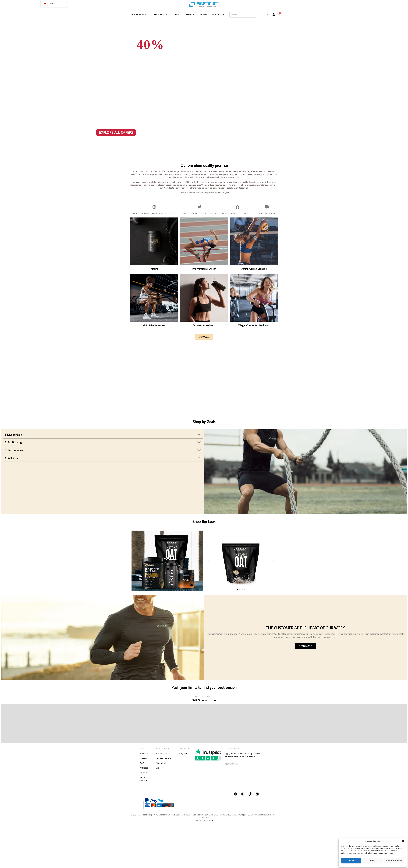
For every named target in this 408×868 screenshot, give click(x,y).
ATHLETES (190, 15)
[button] (403, 841)
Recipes (144, 773)
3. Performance (14, 450)
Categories (182, 753)
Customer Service (163, 758)
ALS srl (210, 821)
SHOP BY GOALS (162, 15)
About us (144, 753)
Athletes (144, 768)
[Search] (267, 15)
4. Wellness (11, 458)
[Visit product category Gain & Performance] (154, 300)
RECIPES (203, 15)
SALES (178, 15)
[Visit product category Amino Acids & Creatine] (254, 244)
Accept (351, 861)
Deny (373, 861)
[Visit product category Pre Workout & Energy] (204, 244)
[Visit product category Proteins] (154, 244)
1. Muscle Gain (13, 435)
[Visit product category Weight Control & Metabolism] (254, 300)
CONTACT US (218, 15)
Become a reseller (164, 753)
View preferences (394, 861)
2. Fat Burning (13, 442)
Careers (143, 758)
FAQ (142, 763)
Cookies (159, 768)
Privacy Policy (162, 763)
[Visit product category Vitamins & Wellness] (204, 300)
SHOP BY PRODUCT (140, 15)
